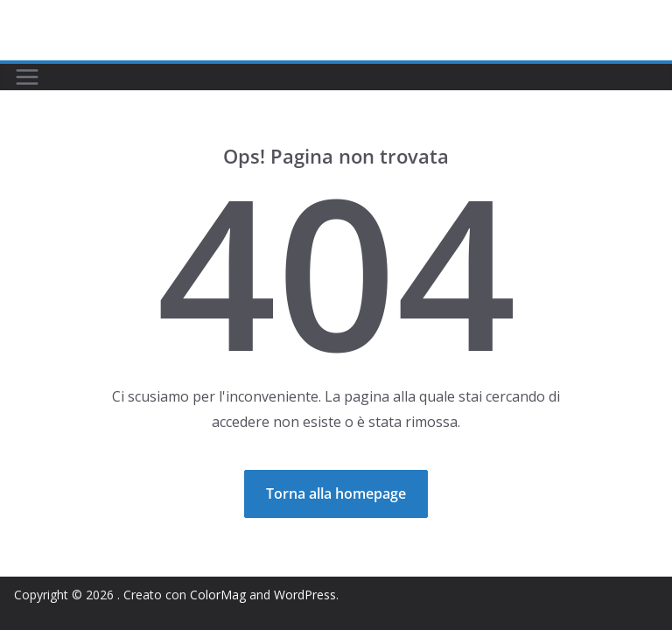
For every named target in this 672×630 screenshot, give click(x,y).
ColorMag (218, 595)
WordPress (305, 595)
